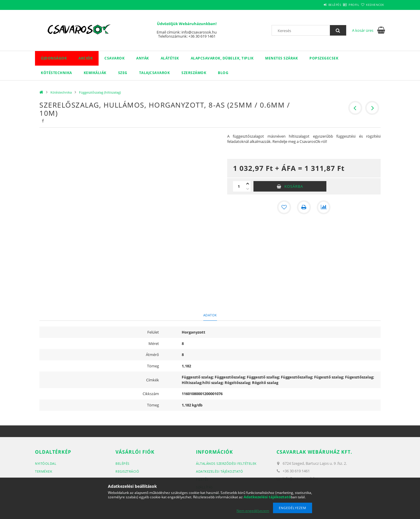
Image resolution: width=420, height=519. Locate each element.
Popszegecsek (324, 58)
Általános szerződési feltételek (226, 463)
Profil (344, 5)
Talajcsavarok (155, 73)
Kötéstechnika (56, 73)
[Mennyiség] (239, 186)
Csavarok (114, 58)
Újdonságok (54, 58)
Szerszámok (194, 73)
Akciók (86, 58)
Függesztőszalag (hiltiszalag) (100, 92)
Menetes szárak (281, 58)
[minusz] (248, 189)
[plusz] (248, 184)
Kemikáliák (95, 73)
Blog (223, 73)
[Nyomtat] (304, 207)
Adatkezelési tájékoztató (219, 471)
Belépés (318, 5)
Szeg (123, 73)
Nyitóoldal (46, 463)
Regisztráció (127, 471)
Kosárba (294, 186)
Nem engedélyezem (253, 511)
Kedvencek (372, 5)
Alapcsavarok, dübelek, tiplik (222, 58)
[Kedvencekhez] (284, 207)
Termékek (44, 471)
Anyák (143, 58)
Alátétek (170, 58)
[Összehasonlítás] (324, 207)
